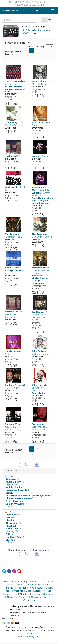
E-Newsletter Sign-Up (40, 597)
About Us (25, 594)
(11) (13, 520)
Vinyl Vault (20, 585)
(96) (13, 515)
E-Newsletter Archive (16, 597)
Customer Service (37, 581)
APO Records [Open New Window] (37, 588)
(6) (15, 487)
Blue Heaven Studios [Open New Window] (39, 585)
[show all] (11, 507)
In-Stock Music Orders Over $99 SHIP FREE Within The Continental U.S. (29, 3)
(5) (12, 531)
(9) (13, 523)
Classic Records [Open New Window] (34, 591)
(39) (10, 517)
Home (7, 581)
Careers (36, 594)
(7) (11, 484)
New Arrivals (19, 581)
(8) (12, 479)
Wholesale (47, 594)
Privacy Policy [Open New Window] (34, 636)
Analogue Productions (16, 588)
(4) (19, 498)
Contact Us (29, 600)
